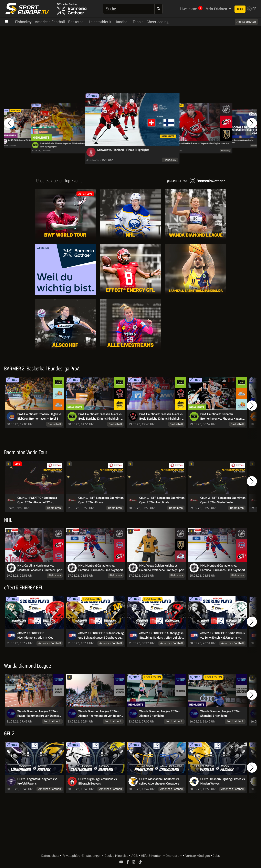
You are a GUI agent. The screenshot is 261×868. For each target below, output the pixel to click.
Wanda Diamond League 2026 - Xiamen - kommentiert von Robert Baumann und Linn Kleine (100, 714)
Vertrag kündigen (198, 856)
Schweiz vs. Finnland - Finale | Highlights (123, 150)
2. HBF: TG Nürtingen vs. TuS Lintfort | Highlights (25, 140)
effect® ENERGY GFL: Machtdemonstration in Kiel (35, 635)
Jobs (216, 856)
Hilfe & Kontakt (152, 856)
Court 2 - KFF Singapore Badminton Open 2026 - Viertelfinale (223, 500)
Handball (122, 22)
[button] (9, 123)
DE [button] (252, 9)
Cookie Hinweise (117, 856)
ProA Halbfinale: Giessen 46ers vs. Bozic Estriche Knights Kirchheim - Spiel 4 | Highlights (100, 417)
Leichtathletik (100, 22)
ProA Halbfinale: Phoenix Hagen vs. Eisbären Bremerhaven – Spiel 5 (40, 416)
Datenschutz (51, 856)
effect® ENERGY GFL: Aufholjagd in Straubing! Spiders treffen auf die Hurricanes (161, 636)
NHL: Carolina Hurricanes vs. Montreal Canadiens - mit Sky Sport (40, 568)
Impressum (174, 856)
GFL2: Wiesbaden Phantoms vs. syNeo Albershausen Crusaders (159, 781)
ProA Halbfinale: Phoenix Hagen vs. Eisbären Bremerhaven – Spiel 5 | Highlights (67, 145)
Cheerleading (158, 22)
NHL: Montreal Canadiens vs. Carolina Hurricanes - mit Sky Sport (101, 568)
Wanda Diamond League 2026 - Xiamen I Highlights (159, 714)
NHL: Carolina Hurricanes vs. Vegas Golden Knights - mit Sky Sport (201, 145)
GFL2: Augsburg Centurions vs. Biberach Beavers (98, 781)
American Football (50, 22)
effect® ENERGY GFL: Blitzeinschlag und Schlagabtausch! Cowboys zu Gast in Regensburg (101, 636)
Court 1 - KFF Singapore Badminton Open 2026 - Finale (101, 500)
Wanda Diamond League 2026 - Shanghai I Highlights (220, 714)
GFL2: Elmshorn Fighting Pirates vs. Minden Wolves (223, 781)
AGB (135, 856)
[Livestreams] (130, 325)
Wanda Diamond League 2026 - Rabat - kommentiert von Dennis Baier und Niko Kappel (38, 714)
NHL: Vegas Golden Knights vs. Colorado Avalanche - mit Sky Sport (162, 568)
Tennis (138, 22)
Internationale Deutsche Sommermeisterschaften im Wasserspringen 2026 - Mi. (235, 141)
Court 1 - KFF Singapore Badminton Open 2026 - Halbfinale (162, 500)
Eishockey (23, 22)
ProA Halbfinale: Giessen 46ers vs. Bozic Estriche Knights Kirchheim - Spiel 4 (161, 417)
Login (240, 9)
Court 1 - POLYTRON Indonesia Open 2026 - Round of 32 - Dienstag (37, 500)
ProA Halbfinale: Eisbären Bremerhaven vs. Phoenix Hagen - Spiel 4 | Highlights (222, 417)
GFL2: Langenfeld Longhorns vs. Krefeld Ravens (38, 781)
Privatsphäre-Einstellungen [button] (82, 856)
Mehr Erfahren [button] (217, 9)
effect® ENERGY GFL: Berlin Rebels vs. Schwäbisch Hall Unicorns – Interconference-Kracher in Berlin (222, 636)
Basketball (77, 22)
